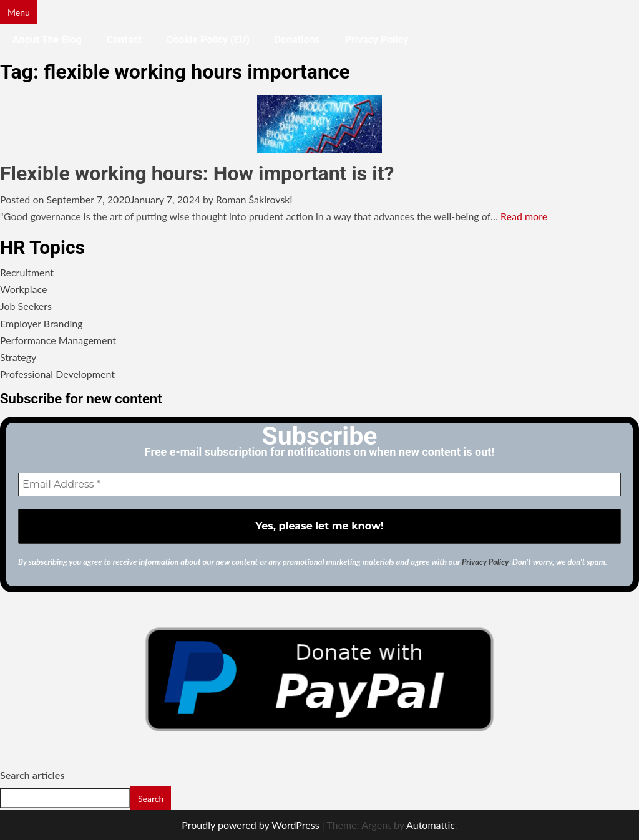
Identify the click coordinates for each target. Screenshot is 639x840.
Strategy (18, 357)
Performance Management (58, 340)
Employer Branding (41, 323)
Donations (297, 40)
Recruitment (27, 272)
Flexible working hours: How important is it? (197, 173)
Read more (524, 216)
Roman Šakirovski (254, 199)
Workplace (23, 289)
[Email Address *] (319, 485)
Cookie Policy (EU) (208, 40)
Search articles (32, 775)
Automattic (431, 825)
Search (151, 799)
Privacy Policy (377, 40)
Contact (124, 40)
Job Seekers (26, 306)
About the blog (47, 40)
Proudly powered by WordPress (250, 825)
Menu (19, 12)
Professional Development (57, 374)
